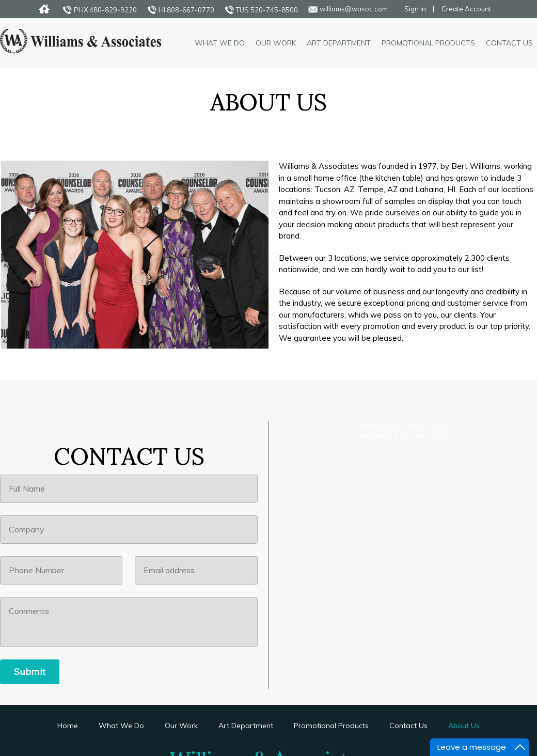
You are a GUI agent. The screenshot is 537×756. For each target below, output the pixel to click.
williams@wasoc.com (354, 9)
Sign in (415, 9)
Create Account (466, 9)
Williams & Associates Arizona (403, 426)
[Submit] (30, 672)
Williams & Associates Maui (403, 436)
